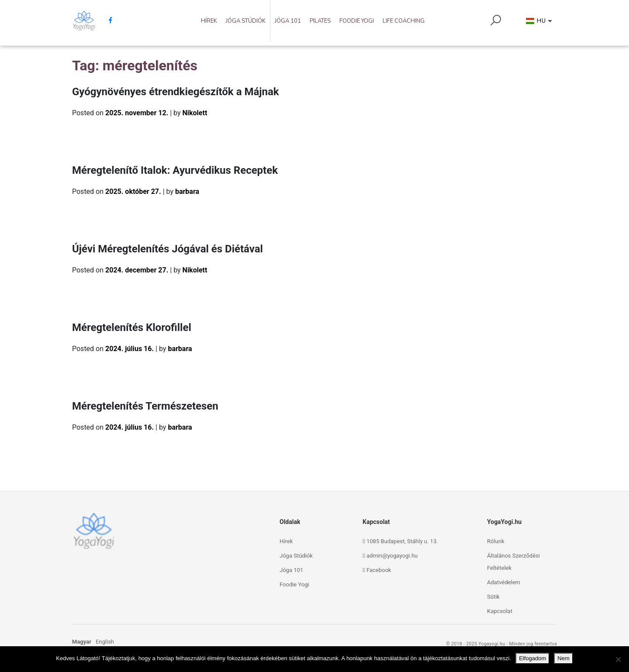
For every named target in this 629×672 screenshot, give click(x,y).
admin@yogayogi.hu (392, 556)
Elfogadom (532, 658)
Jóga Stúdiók (246, 21)
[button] (541, 23)
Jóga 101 (288, 21)
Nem (563, 658)
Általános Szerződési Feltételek (513, 562)
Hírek (209, 21)
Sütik (493, 597)
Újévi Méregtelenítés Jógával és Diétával (168, 249)
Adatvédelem (504, 582)
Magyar (82, 642)
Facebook (379, 570)
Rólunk (496, 541)
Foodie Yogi (357, 21)
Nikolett (195, 113)
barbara (187, 191)
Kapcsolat (500, 611)
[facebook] (107, 20)
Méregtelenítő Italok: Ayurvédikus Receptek (175, 170)
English (105, 642)
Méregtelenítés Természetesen (145, 406)
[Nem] (618, 659)
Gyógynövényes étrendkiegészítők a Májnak (176, 92)
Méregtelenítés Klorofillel (132, 327)
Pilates (320, 21)
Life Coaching (404, 21)
